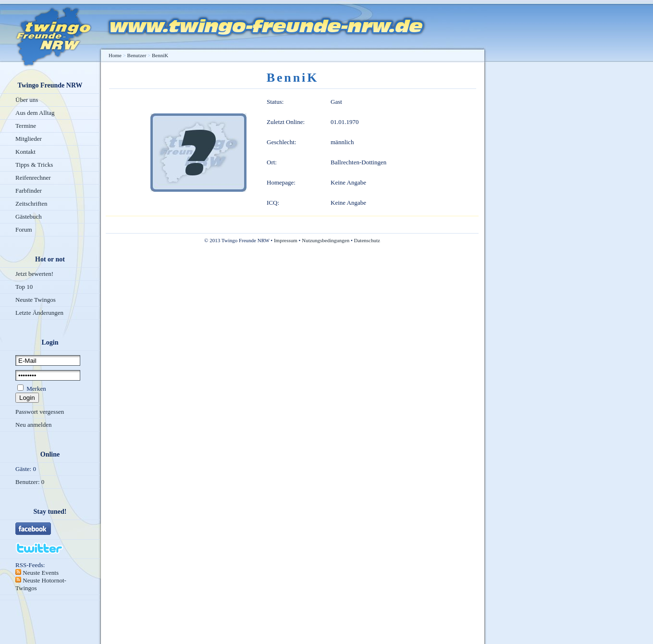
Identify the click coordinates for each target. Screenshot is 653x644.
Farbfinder (29, 191)
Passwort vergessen (40, 412)
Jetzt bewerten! (34, 274)
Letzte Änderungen (39, 313)
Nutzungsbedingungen (326, 240)
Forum (24, 229)
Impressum (286, 240)
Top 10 (24, 287)
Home (115, 55)
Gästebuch (29, 217)
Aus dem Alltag (35, 113)
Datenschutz (367, 240)
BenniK (160, 55)
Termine (26, 126)
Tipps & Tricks (34, 165)
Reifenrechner (33, 178)
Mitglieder (29, 139)
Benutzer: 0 (30, 482)
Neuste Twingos (36, 300)
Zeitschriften (31, 204)
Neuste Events (40, 573)
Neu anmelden (33, 425)
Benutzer (137, 55)
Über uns (27, 100)
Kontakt (25, 152)
